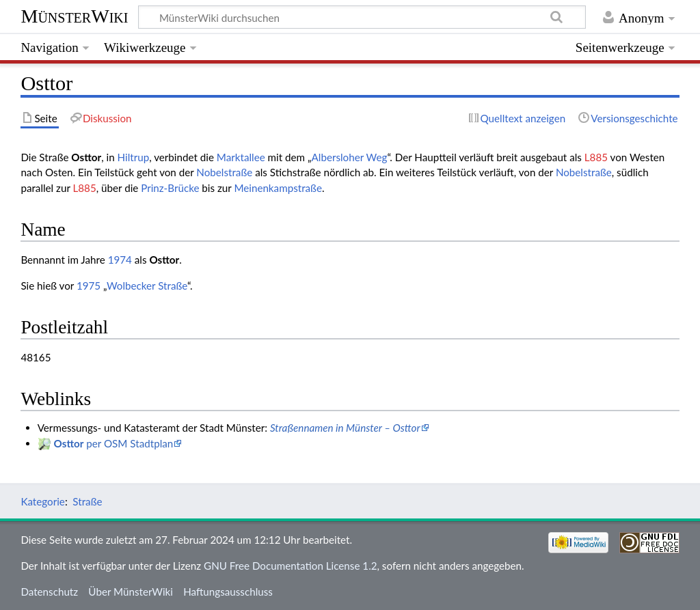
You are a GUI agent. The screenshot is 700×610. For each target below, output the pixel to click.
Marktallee (241, 157)
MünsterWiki (74, 16)
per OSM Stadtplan (114, 443)
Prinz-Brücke (170, 188)
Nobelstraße (224, 172)
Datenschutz (49, 592)
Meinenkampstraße (278, 188)
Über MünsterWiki (131, 592)
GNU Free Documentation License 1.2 (290, 566)
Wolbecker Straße (147, 286)
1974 (120, 260)
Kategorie (42, 501)
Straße (87, 501)
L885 (596, 157)
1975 (89, 286)
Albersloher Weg (350, 157)
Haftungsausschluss (228, 592)
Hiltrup (134, 157)
